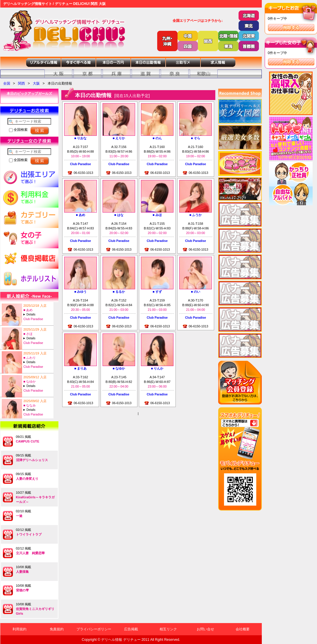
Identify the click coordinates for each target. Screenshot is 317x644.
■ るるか (119, 292)
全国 (7, 83)
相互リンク (168, 629)
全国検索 (18, 130)
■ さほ (28, 334)
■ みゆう (81, 292)
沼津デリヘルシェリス (32, 460)
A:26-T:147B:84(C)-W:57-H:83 (38, 314)
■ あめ (28, 310)
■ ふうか (196, 215)
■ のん (157, 138)
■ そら (196, 138)
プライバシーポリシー (94, 629)
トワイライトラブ (29, 534)
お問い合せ (205, 629)
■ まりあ (81, 368)
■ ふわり (30, 358)
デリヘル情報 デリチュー (121, 640)
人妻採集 (22, 572)
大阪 (36, 83)
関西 (22, 83)
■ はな (119, 215)
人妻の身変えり (27, 479)
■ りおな (81, 138)
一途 (19, 516)
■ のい (196, 292)
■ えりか (119, 138)
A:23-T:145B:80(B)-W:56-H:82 (38, 386)
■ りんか (157, 368)
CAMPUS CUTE (28, 441)
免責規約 (57, 629)
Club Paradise (33, 319)
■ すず (157, 292)
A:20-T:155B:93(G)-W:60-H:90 (38, 362)
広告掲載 (131, 629)
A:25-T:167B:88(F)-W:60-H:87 (38, 338)
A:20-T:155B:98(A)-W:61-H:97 (38, 410)
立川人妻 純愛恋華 (30, 553)
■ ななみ (30, 405)
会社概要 (243, 629)
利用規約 (19, 629)
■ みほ (157, 215)
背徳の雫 (22, 590)
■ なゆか (30, 381)
